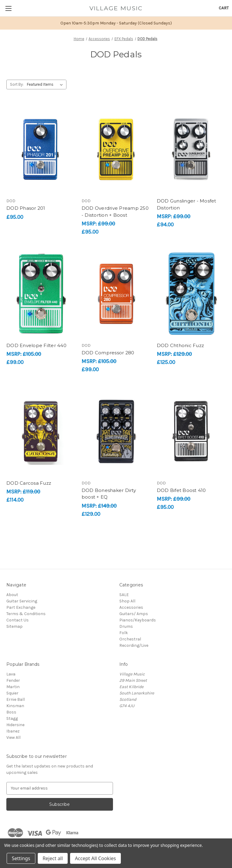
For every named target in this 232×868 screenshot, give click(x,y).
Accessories (131, 607)
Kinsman (15, 706)
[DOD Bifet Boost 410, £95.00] (191, 431)
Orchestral (130, 639)
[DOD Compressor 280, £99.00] (116, 294)
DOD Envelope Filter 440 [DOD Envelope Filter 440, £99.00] (36, 345)
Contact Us (18, 620)
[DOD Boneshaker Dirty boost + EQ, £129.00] (116, 431)
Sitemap (14, 626)
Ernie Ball (16, 699)
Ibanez (13, 731)
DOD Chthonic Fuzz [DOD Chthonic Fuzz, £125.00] (180, 345)
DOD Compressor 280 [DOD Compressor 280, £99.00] (108, 353)
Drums (126, 626)
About (12, 595)
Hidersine (15, 725)
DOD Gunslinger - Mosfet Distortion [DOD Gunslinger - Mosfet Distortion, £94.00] (187, 204)
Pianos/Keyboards (138, 620)
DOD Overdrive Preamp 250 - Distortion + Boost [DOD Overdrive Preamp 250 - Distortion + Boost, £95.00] (115, 212)
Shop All (127, 601)
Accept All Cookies (95, 858)
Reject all (53, 858)
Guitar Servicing (22, 601)
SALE (124, 595)
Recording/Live (134, 645)
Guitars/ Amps (134, 614)
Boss (11, 712)
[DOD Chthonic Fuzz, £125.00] (191, 294)
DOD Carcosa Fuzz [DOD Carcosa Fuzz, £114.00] (29, 483)
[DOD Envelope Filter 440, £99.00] (41, 294)
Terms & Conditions (26, 614)
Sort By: (17, 84)
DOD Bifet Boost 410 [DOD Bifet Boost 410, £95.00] (181, 490)
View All (13, 737)
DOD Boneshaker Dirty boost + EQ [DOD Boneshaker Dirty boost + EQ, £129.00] (109, 494)
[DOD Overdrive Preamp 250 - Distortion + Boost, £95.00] (116, 149)
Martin (13, 687)
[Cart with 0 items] (224, 8)
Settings (21, 858)
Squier (12, 693)
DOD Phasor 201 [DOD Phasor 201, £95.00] (26, 208)
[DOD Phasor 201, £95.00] (41, 149)
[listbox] (46, 85)
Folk (124, 633)
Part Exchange (21, 607)
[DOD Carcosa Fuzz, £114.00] (41, 431)
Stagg (12, 718)
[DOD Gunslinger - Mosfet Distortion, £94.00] (191, 149)
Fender (13, 680)
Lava (11, 674)
